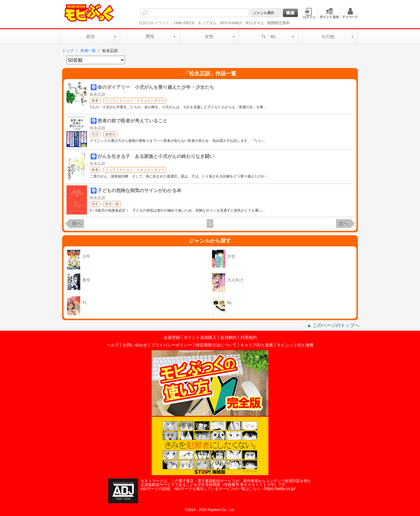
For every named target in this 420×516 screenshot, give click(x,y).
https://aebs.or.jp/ (280, 489)
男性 (150, 36)
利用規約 (249, 337)
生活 (95, 134)
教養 (95, 101)
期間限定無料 (279, 23)
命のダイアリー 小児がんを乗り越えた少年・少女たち (156, 87)
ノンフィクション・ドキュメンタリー (135, 101)
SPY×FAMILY (231, 23)
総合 (91, 36)
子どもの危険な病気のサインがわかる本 (139, 190)
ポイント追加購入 (200, 337)
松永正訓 (97, 94)
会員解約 (228, 337)
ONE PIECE (184, 23)
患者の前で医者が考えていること (132, 121)
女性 (209, 36)
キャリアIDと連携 (257, 345)
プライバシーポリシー (171, 345)
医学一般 (112, 204)
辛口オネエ (255, 23)
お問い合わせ (135, 345)
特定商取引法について (216, 345)
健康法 (110, 134)
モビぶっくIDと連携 (295, 345)
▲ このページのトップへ (333, 325)
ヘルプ (113, 345)
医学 (95, 204)
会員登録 (172, 337)
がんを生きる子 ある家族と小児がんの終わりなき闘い (156, 156)
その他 (328, 36)
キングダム (207, 23)
